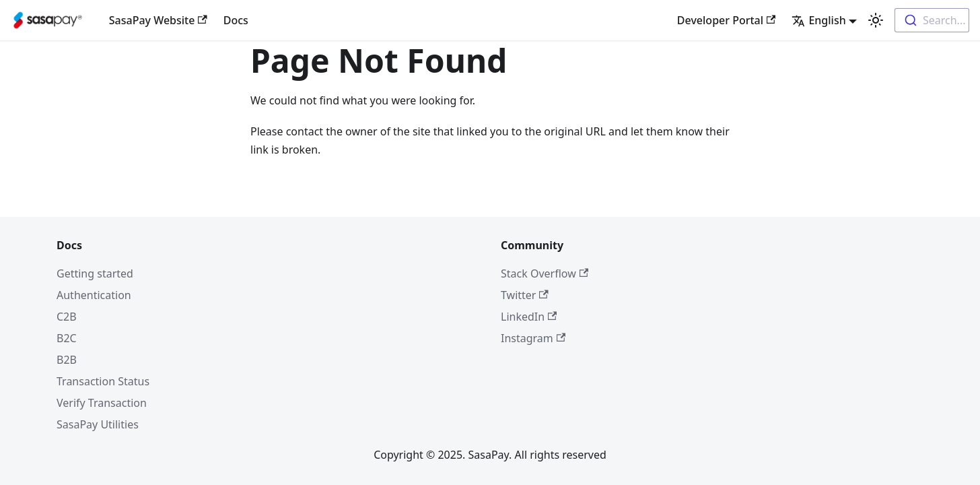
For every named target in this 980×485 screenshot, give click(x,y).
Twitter (525, 295)
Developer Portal (727, 20)
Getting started (95, 273)
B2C (67, 338)
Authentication (94, 295)
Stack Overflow (545, 273)
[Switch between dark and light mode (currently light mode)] (876, 20)
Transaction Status (103, 381)
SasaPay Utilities (98, 424)
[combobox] (932, 20)
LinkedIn (529, 317)
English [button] (818, 20)
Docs (236, 20)
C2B (67, 317)
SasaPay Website (158, 20)
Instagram (533, 338)
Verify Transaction (102, 403)
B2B (67, 360)
